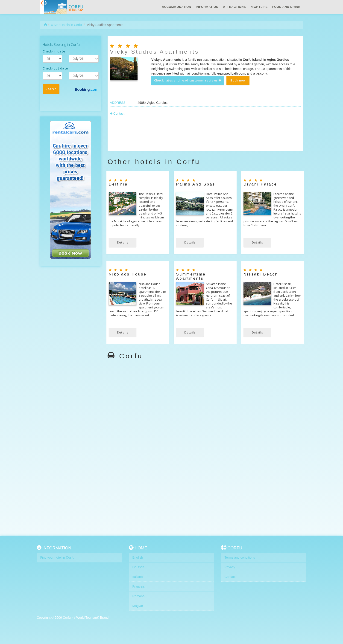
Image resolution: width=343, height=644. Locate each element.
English (138, 557)
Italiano (138, 577)
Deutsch (138, 567)
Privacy (230, 567)
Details (123, 242)
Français (139, 586)
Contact (117, 113)
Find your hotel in (57, 557)
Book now (238, 80)
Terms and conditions (240, 557)
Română (139, 596)
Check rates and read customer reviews (188, 80)
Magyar (138, 606)
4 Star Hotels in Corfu (66, 25)
